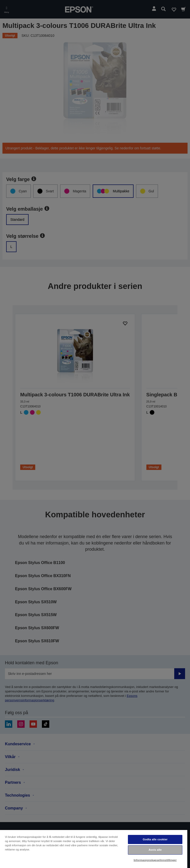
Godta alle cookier (155, 839)
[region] (94, 849)
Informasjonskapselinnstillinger (155, 860)
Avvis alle (155, 850)
